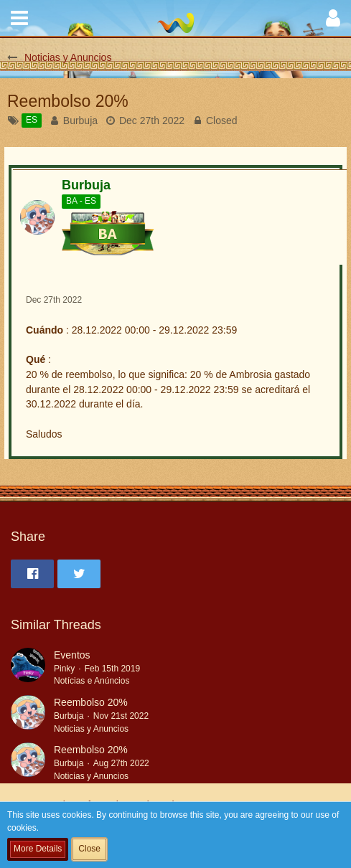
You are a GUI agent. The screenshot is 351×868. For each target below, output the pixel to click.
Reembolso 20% (91, 702)
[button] (19, 18)
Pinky (64, 669)
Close (89, 849)
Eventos (72, 655)
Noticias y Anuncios (91, 729)
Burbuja (80, 121)
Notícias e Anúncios (92, 681)
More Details (38, 849)
